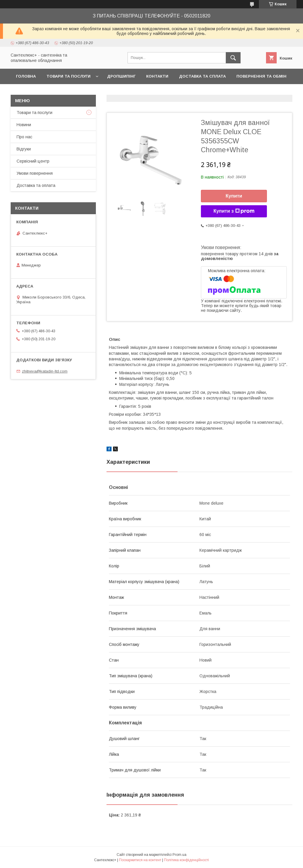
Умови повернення (35, 173)
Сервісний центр (33, 161)
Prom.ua (179, 855)
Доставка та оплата (36, 185)
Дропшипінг (121, 76)
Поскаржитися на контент (140, 860)
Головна (26, 76)
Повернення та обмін (261, 76)
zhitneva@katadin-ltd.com (45, 371)
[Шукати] (233, 58)
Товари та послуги (69, 76)
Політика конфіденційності (186, 860)
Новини (24, 125)
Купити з (234, 211)
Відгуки (24, 149)
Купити (234, 196)
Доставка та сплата (202, 76)
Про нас (24, 137)
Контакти (157, 76)
